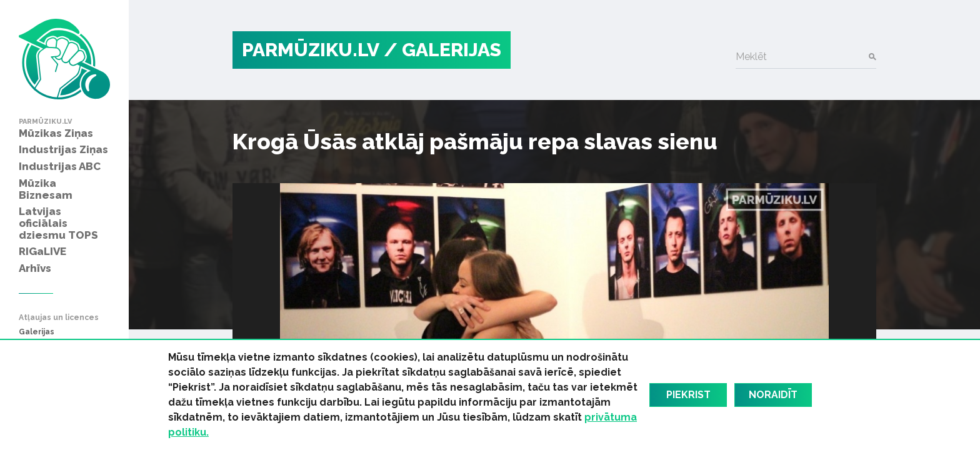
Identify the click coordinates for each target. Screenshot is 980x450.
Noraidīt (773, 395)
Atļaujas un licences (59, 318)
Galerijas (37, 332)
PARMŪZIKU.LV (311, 50)
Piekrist (688, 395)
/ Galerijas (442, 50)
